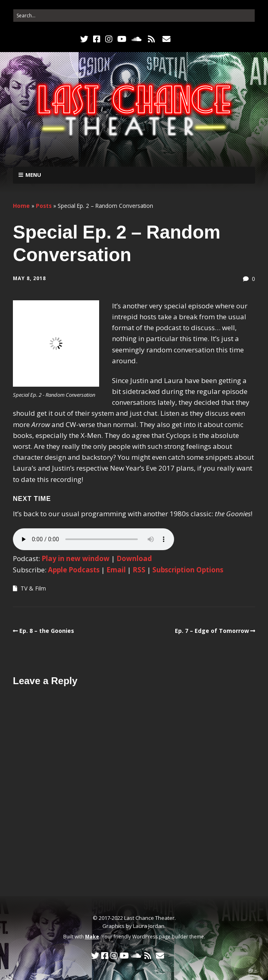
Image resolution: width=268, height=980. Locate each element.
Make (92, 937)
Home (21, 206)
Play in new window (76, 558)
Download (134, 558)
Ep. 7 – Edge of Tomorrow (212, 631)
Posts (44, 206)
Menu (33, 175)
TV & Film (33, 588)
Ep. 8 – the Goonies (47, 631)
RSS (139, 570)
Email (116, 570)
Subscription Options (188, 570)
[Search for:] (134, 16)
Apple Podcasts (74, 570)
